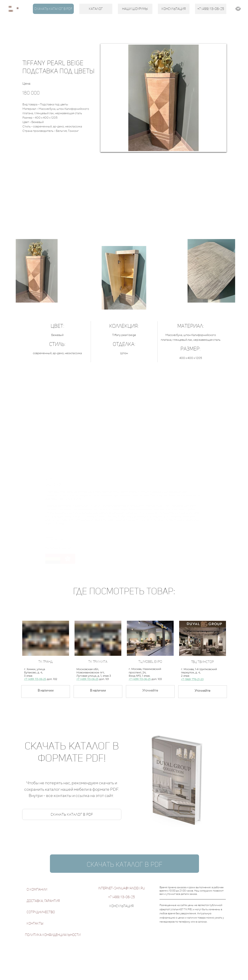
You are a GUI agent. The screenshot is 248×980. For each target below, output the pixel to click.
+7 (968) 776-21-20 (192, 679)
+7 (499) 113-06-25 (35, 679)
